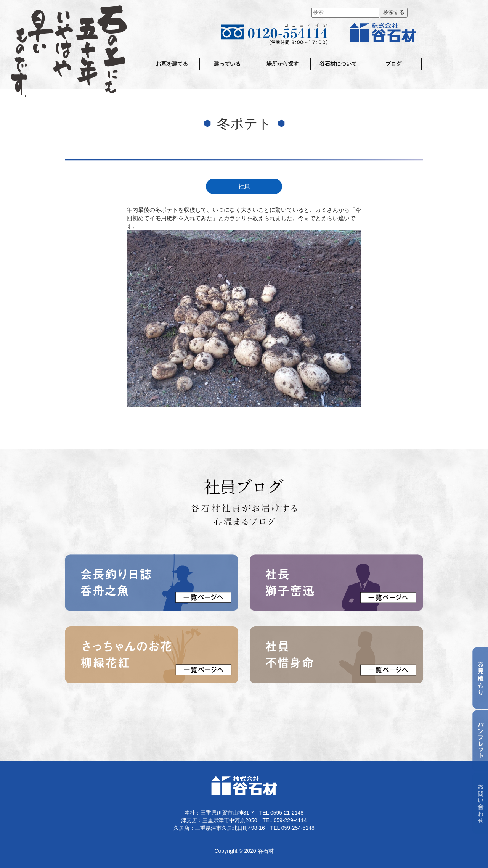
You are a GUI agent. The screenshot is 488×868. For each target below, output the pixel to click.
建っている (227, 64)
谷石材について (338, 64)
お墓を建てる (172, 64)
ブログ (393, 64)
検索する (394, 12)
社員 (244, 186)
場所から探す (283, 64)
